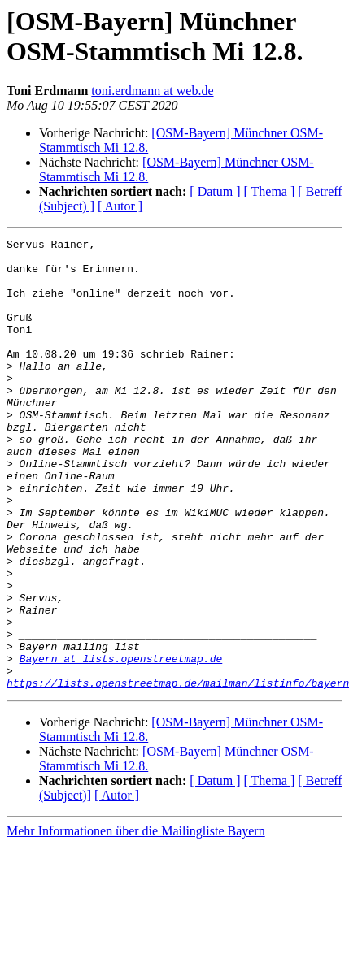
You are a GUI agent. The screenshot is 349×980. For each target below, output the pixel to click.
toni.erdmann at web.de (152, 91)
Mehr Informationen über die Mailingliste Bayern (136, 921)
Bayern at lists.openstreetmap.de (121, 744)
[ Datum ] (215, 191)
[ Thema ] (270, 191)
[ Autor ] (120, 206)
